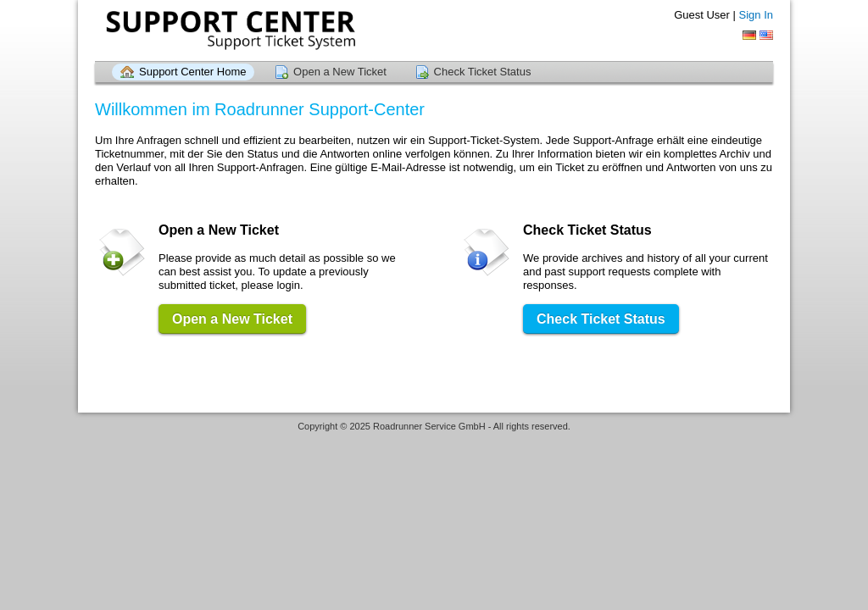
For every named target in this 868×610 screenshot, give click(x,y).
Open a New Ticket (340, 72)
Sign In (756, 15)
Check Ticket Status (483, 72)
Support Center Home (192, 72)
